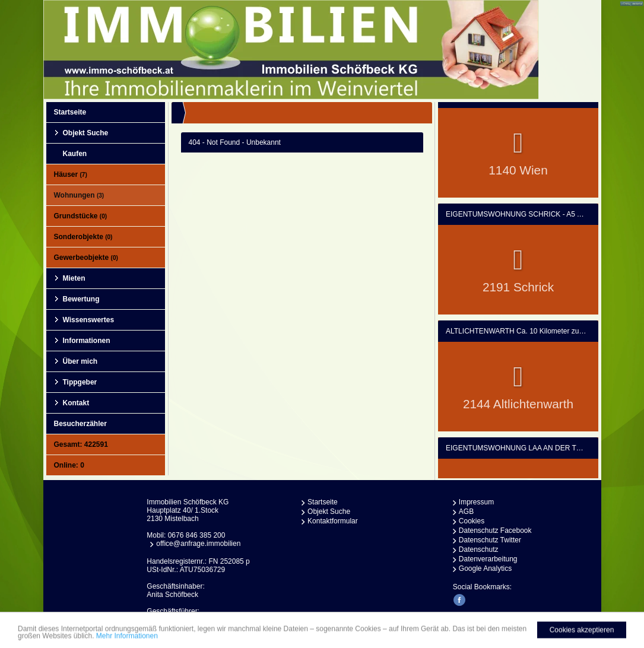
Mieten (74, 278)
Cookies (472, 521)
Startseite (70, 112)
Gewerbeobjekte (86, 258)
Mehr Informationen (127, 639)
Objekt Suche (86, 133)
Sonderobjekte (83, 237)
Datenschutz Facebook (495, 531)
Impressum (476, 502)
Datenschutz (479, 549)
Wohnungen (79, 195)
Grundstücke (81, 216)
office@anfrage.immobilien (198, 544)
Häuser (71, 174)
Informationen (87, 341)
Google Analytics (485, 568)
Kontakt (76, 403)
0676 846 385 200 (197, 535)
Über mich (80, 361)
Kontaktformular (333, 521)
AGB (466, 512)
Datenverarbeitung (488, 559)
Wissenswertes (89, 320)
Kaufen (75, 154)
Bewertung (81, 299)
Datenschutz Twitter (490, 540)
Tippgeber (80, 382)
